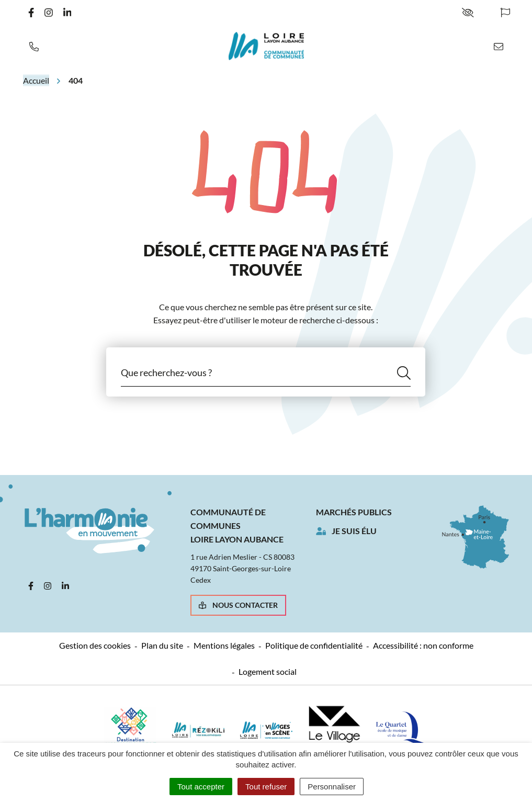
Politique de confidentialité (314, 645)
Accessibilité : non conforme (423, 645)
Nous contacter (238, 605)
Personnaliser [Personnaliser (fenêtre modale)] (332, 787)
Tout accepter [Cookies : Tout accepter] (201, 787)
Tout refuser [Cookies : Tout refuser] (266, 787)
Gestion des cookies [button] (95, 645)
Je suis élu (354, 531)
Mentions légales (224, 645)
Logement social (268, 671)
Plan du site (162, 645)
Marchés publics (354, 512)
